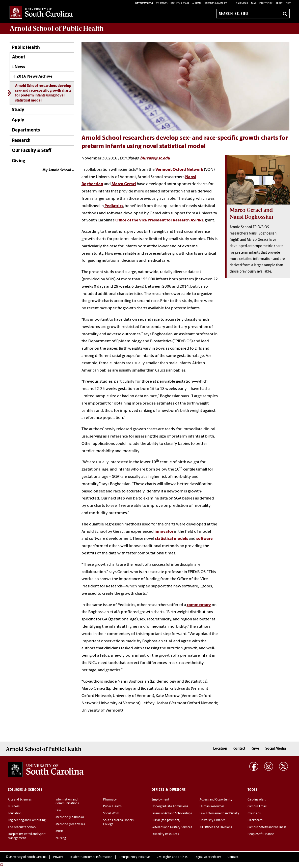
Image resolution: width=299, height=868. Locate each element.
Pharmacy (110, 800)
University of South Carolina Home (41, 13)
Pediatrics (114, 206)
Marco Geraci (124, 184)
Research (21, 141)
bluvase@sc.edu (155, 158)
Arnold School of (57, 28)
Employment (160, 800)
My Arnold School (57, 170)
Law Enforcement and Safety (219, 814)
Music (59, 831)
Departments (26, 130)
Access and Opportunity (216, 800)
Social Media (276, 749)
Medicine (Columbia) (70, 817)
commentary (199, 605)
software (205, 539)
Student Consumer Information (91, 857)
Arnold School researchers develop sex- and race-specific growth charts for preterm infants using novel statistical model (43, 93)
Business (14, 807)
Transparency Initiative (134, 857)
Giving (18, 161)
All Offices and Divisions (216, 827)
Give (288, 4)
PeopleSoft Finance (261, 834)
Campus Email (257, 807)
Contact (239, 749)
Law (58, 811)
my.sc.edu (254, 814)
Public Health (26, 48)
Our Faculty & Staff (32, 151)
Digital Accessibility (208, 857)
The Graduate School (22, 827)
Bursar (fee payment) (166, 820)
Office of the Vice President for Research (153, 220)
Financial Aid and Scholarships (172, 814)
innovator (164, 532)
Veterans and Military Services (172, 827)
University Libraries (212, 820)
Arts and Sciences (20, 800)
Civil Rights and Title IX (172, 857)
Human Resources (212, 807)
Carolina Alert (257, 800)
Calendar (242, 4)
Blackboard (255, 820)
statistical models (171, 539)
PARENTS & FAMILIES (216, 4)
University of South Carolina (28, 857)
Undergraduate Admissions (170, 807)
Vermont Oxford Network (179, 170)
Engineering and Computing (27, 820)
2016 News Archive (34, 77)
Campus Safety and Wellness (267, 827)
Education (15, 814)
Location (220, 749)
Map (254, 4)
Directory (266, 4)
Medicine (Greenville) (70, 824)
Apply (279, 4)
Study (18, 110)
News (20, 67)
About (19, 57)
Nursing (61, 838)
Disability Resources (165, 834)
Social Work (111, 814)
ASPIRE (197, 220)
